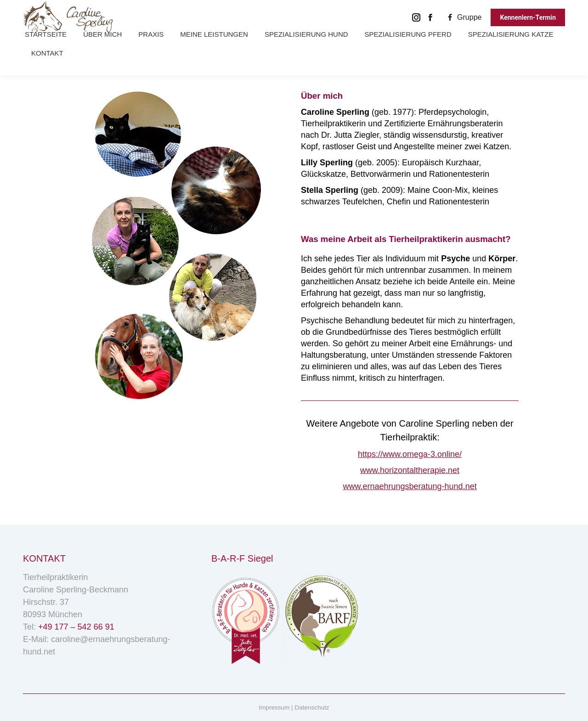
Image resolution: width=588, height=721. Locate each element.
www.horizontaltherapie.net (410, 470)
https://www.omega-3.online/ (410, 454)
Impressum (274, 707)
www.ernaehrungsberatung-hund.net (410, 486)
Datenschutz (312, 707)
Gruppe (463, 17)
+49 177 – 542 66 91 (76, 627)
